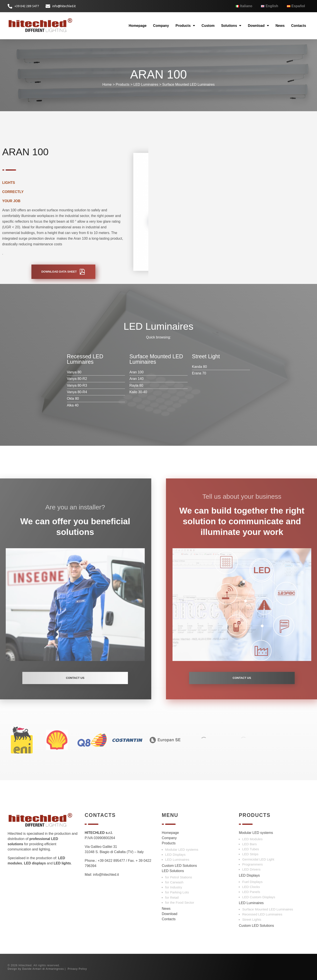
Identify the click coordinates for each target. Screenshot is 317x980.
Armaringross (55, 969)
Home (107, 85)
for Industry (174, 887)
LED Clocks (251, 887)
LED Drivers (251, 869)
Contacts (299, 26)
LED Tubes (251, 849)
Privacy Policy (77, 969)
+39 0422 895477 (111, 861)
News (280, 26)
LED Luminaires (146, 85)
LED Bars (249, 844)
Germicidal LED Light (258, 859)
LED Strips (250, 854)
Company (161, 26)
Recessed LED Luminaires (262, 914)
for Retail (172, 897)
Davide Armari (32, 969)
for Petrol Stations (179, 877)
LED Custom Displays (259, 897)
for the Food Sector (180, 902)
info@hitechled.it (106, 875)
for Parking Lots (177, 892)
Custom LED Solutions (179, 866)
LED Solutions (173, 871)
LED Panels (251, 892)
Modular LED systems (182, 849)
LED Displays (175, 855)
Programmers (252, 864)
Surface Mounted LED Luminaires (188, 85)
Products (185, 26)
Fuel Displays (252, 882)
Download (258, 26)
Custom (208, 26)
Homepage (138, 26)
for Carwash (174, 882)
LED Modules (252, 839)
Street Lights (252, 919)
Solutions (231, 26)
